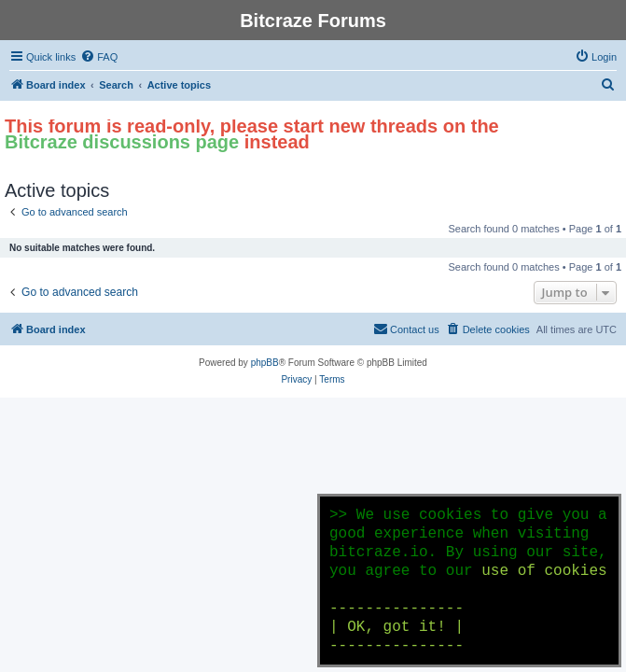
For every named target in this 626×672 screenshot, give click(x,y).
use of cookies (544, 571)
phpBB (265, 363)
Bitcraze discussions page (122, 142)
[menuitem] (99, 57)
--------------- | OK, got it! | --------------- (396, 627)
